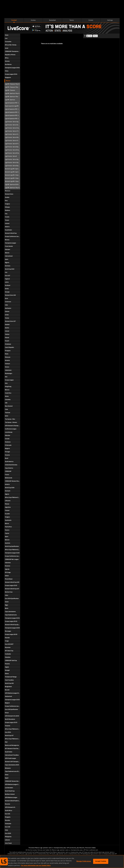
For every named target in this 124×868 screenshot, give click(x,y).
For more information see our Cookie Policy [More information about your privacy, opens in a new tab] (36, 865)
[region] (62, 861)
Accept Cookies (101, 861)
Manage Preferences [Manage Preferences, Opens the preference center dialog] (84, 861)
